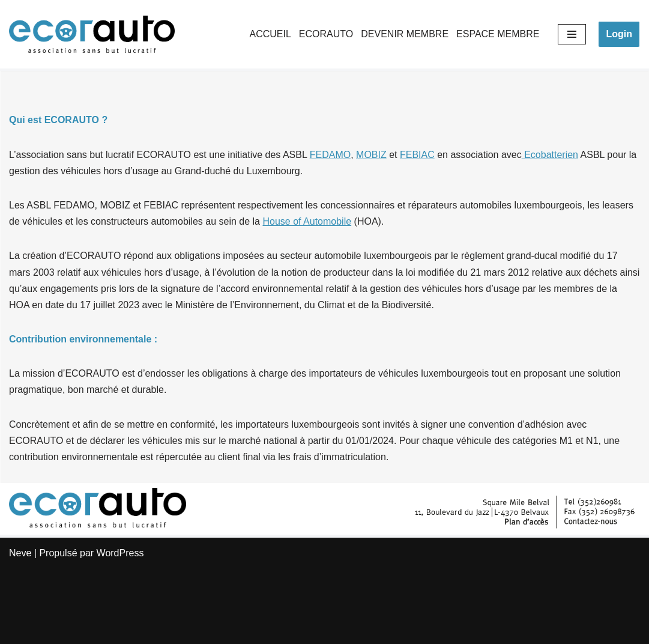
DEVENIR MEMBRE (405, 34)
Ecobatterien (550, 155)
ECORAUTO (326, 34)
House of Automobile (307, 221)
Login (619, 34)
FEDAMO (330, 155)
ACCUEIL (270, 34)
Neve (20, 553)
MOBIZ (371, 155)
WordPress (120, 553)
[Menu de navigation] (572, 34)
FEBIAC (417, 155)
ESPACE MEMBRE (498, 34)
